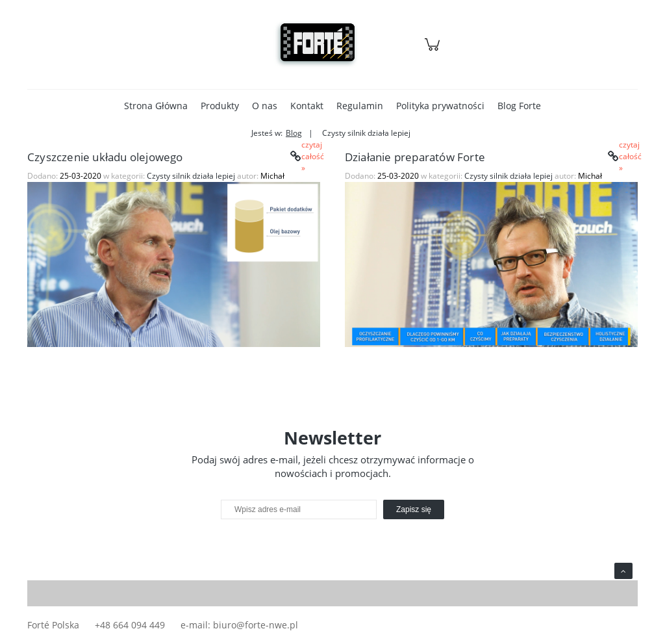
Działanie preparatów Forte (415, 157)
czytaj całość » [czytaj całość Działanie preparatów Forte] (627, 157)
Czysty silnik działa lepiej (191, 176)
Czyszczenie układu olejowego (105, 157)
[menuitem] (156, 106)
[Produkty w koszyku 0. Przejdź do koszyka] (434, 51)
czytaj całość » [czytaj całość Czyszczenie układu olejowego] (309, 157)
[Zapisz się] (414, 509)
